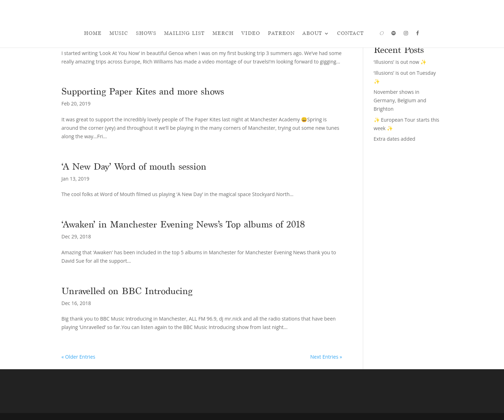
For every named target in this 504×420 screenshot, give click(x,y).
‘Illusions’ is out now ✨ (400, 62)
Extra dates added (395, 139)
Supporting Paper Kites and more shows (143, 91)
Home (93, 34)
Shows (146, 34)
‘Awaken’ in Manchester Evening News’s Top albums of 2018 (183, 224)
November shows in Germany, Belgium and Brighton (400, 100)
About (312, 34)
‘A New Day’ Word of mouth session (134, 166)
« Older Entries (78, 357)
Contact (350, 34)
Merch (223, 34)
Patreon (281, 34)
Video (251, 34)
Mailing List (184, 34)
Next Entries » (326, 357)
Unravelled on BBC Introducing (127, 291)
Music (119, 34)
